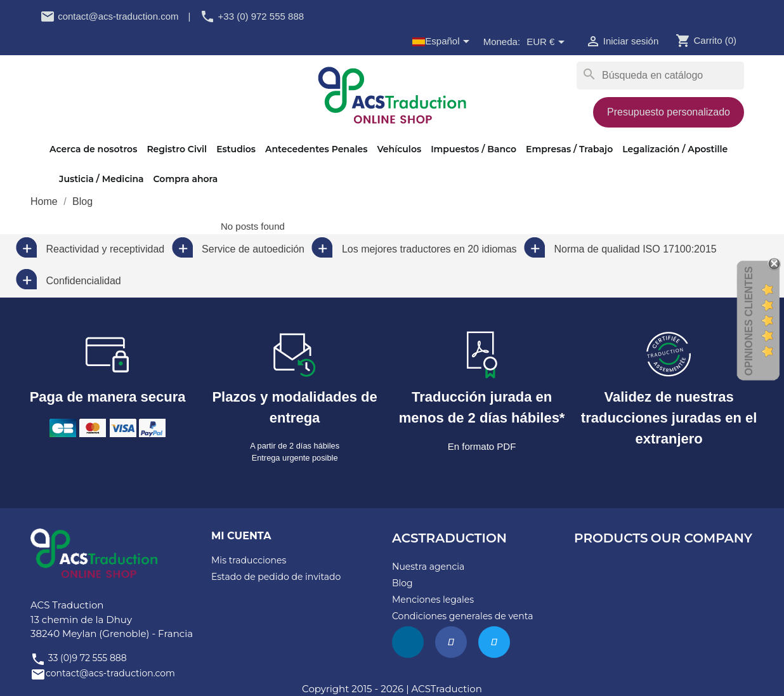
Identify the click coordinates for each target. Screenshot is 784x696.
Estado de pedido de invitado (276, 577)
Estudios (236, 149)
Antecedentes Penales (316, 149)
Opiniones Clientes (749, 321)
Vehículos (399, 149)
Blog (402, 583)
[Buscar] (660, 76)
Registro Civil (177, 149)
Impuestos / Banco (474, 149)
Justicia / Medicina (101, 179)
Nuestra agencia (428, 567)
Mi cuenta (241, 536)
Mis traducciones (249, 560)
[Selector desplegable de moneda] (547, 43)
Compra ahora (186, 179)
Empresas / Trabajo (569, 149)
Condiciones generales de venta (462, 616)
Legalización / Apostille (675, 149)
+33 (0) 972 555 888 (252, 16)
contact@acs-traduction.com (109, 16)
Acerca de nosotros (93, 149)
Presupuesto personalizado (669, 112)
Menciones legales (433, 600)
